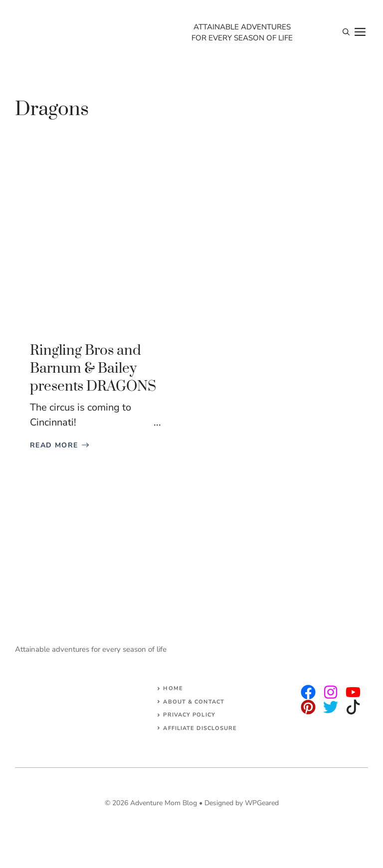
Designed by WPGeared (242, 803)
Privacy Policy (189, 715)
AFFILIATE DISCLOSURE (200, 728)
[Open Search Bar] (346, 32)
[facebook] (353, 692)
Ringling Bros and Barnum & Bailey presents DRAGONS (93, 369)
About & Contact (194, 702)
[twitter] (331, 692)
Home (173, 688)
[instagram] (308, 692)
